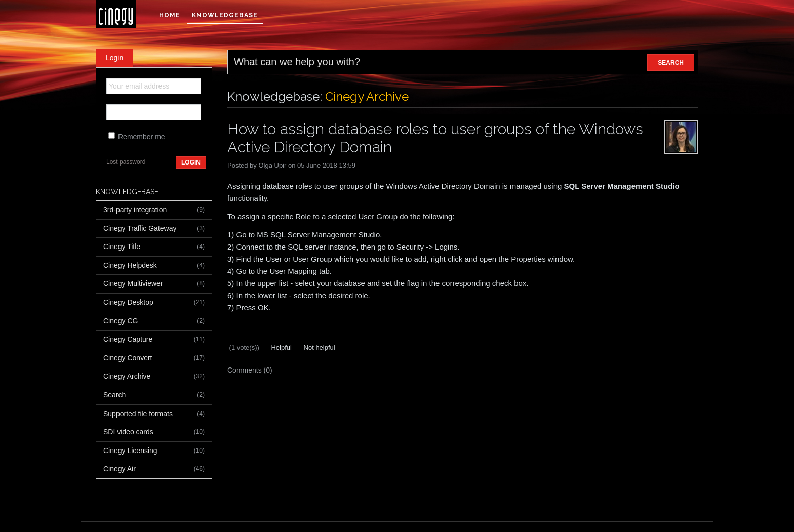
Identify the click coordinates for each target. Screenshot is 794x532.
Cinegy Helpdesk (154, 266)
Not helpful (319, 347)
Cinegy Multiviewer (154, 284)
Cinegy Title (154, 247)
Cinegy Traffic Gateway (154, 229)
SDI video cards (154, 432)
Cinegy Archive (154, 377)
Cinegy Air (154, 469)
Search (154, 395)
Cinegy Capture (154, 340)
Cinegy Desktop (154, 303)
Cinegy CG (154, 321)
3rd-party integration (154, 210)
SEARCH (671, 63)
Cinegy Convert (154, 358)
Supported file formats (154, 414)
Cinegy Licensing (154, 451)
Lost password (126, 162)
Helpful (281, 347)
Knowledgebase (225, 15)
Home (170, 15)
